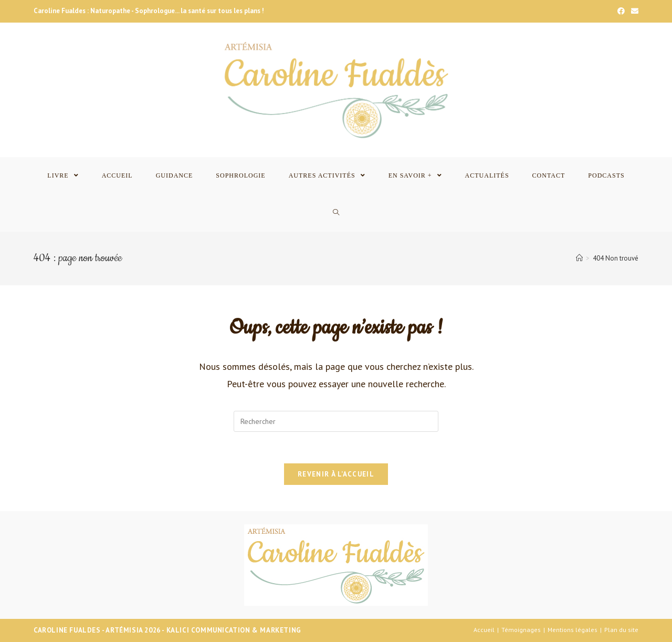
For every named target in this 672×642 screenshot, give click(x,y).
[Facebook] (621, 11)
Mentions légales (573, 630)
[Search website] (336, 213)
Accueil (484, 630)
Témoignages (521, 630)
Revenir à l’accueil (336, 474)
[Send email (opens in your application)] (633, 11)
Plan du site (621, 630)
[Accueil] (579, 258)
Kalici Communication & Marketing (234, 630)
